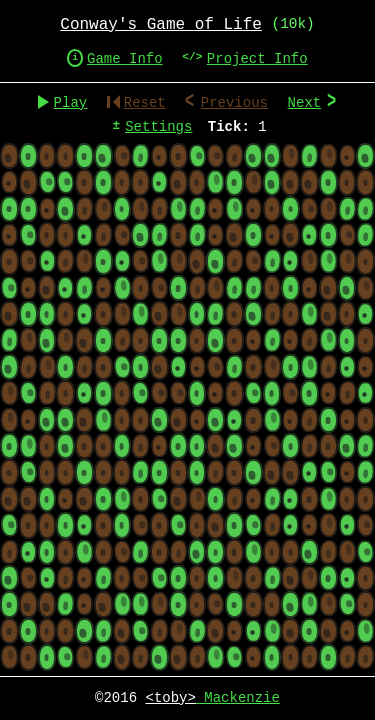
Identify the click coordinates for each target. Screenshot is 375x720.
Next (312, 103)
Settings (158, 127)
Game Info (125, 59)
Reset (136, 103)
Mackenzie (213, 698)
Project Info (257, 59)
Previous (234, 103)
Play (71, 103)
